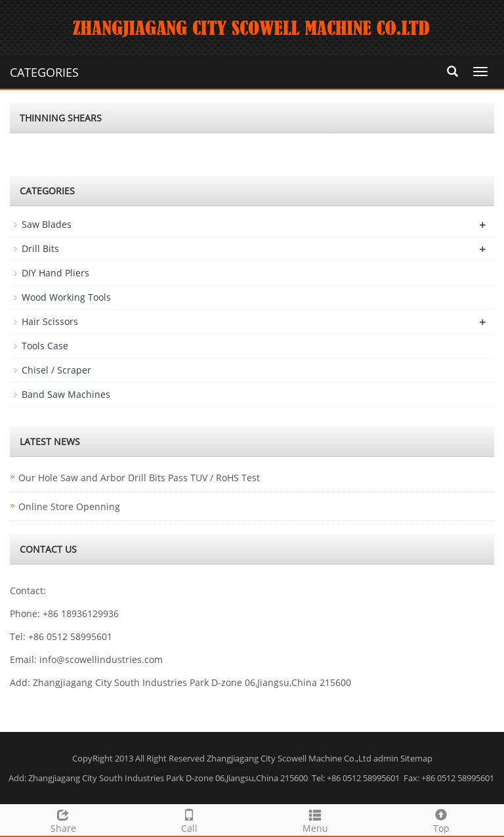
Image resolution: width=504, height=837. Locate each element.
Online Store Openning (69, 506)
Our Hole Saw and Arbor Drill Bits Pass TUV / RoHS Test (139, 478)
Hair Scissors (50, 321)
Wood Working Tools (66, 297)
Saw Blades (47, 224)
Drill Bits (40, 248)
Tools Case (45, 346)
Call (189, 820)
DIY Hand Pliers (55, 273)
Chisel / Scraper (56, 370)
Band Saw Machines (66, 394)
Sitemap (416, 758)
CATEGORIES (44, 72)
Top (441, 820)
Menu (315, 820)
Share (63, 820)
